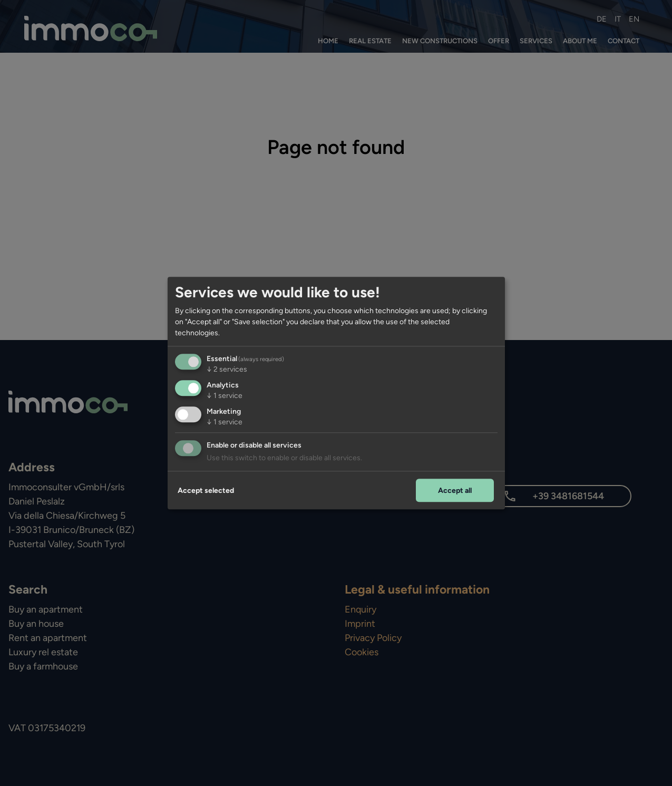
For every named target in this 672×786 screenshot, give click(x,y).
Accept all (455, 491)
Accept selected (206, 491)
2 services (227, 369)
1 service (225, 396)
